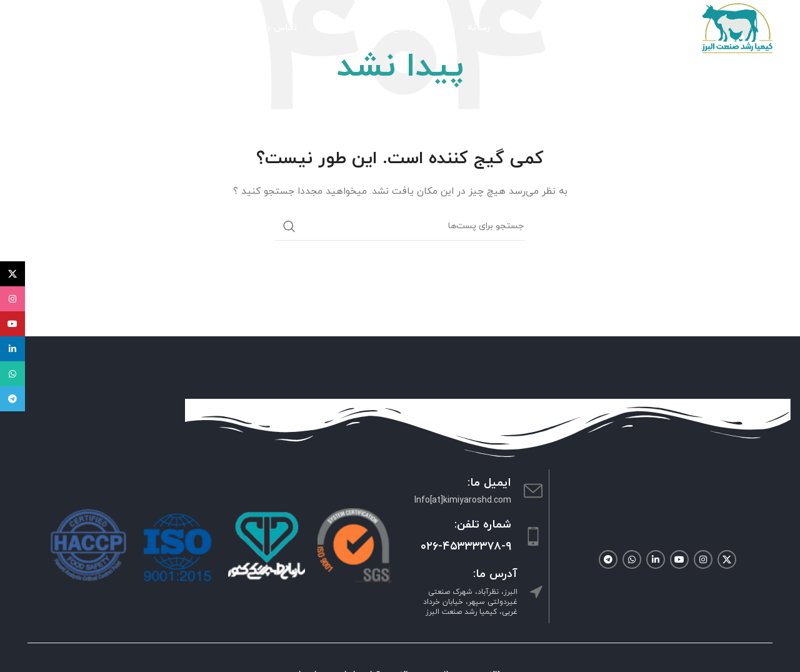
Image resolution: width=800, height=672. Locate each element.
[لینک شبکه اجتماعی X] (727, 559)
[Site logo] (737, 27)
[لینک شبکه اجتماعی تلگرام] (608, 559)
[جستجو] (118, 28)
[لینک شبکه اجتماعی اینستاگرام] (703, 559)
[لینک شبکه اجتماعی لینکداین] (656, 559)
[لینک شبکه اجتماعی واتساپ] (632, 559)
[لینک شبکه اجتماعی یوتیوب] (679, 559)
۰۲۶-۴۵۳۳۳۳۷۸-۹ (466, 547)
